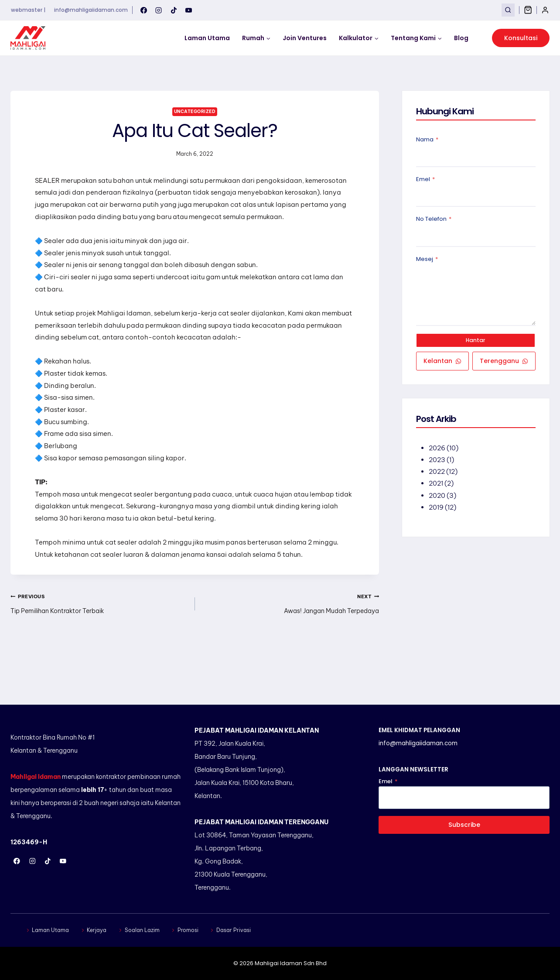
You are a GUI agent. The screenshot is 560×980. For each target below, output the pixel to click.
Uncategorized (195, 111)
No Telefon (434, 220)
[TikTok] (174, 10)
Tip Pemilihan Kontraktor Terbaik (99, 637)
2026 (437, 450)
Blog (461, 38)
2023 (437, 462)
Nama (427, 140)
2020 (437, 497)
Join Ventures (305, 38)
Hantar (476, 341)
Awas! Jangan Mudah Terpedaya (290, 637)
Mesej (427, 260)
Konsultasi (521, 38)
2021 (436, 485)
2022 (437, 474)
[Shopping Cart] (528, 10)
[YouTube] (189, 10)
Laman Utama (207, 38)
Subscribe (464, 825)
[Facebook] (143, 10)
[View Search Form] (508, 10)
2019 (437, 509)
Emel (425, 180)
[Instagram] (159, 10)
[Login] (545, 10)
